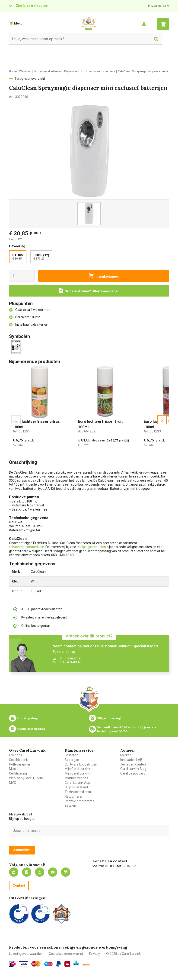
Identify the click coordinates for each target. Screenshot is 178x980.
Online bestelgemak (31, 729)
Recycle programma (79, 801)
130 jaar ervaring (109, 718)
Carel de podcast (133, 773)
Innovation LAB (131, 760)
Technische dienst (78, 792)
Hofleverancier (20, 764)
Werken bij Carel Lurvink (26, 778)
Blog (66, 872)
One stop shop (27, 718)
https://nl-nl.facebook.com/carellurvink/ (27, 872)
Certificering (18, 773)
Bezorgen (72, 760)
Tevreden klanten (133, 764)
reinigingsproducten (91, 547)
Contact (19, 885)
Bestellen (72, 755)
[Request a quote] (89, 291)
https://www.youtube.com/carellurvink (53, 872)
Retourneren (74, 796)
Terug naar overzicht (30, 79)
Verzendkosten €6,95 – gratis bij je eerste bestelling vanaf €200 (127, 729)
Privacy (95, 954)
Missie (14, 769)
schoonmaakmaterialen (27, 547)
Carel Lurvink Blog (133, 769)
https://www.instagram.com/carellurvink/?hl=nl (40, 872)
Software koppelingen (81, 764)
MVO (13, 783)
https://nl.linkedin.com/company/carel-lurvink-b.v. (14, 872)
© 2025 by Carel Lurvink (123, 954)
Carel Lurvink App (77, 783)
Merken (126, 755)
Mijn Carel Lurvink (77, 769)
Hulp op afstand (76, 787)
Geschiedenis (19, 760)
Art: (21, 431)
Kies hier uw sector (32, 6)
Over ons (16, 755)
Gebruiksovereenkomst (66, 954)
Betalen (70, 805)
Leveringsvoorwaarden (26, 954)
